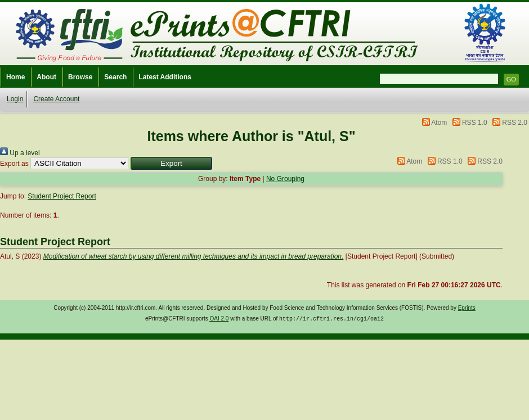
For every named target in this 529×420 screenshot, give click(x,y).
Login (15, 99)
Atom (439, 123)
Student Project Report (62, 196)
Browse (80, 77)
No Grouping (285, 179)
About (46, 77)
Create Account (56, 99)
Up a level (20, 153)
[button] (171, 163)
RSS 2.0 (515, 123)
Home (15, 77)
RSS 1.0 (475, 123)
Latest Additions (165, 77)
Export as (14, 164)
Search (115, 77)
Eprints (467, 308)
